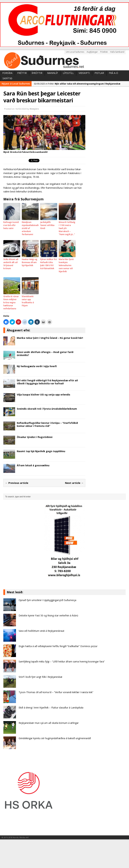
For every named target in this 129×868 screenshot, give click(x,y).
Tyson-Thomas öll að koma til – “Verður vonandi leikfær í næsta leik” (56, 692)
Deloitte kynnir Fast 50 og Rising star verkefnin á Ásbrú (48, 615)
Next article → (74, 483)
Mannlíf (53, 73)
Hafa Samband (117, 52)
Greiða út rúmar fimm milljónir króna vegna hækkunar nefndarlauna (11, 302)
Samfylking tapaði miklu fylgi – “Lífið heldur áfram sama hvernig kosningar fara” (62, 661)
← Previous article (17, 483)
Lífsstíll (68, 73)
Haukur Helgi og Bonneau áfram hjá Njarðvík (30, 262)
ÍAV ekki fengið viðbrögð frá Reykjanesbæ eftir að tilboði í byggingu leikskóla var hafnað (47, 382)
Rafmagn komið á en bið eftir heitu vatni (11, 225)
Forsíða (7, 73)
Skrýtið (7, 78)
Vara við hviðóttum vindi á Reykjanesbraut (41, 631)
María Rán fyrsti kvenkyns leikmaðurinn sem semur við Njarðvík (66, 265)
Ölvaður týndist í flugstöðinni (35, 437)
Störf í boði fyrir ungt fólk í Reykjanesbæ (40, 677)
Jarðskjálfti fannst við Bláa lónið (47, 225)
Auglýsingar (92, 52)
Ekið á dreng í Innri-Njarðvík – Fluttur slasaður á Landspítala (51, 708)
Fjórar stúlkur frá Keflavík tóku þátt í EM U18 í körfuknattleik (48, 264)
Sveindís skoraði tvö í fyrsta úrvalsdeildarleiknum (47, 409)
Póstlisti (104, 52)
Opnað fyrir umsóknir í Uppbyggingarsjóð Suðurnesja (47, 600)
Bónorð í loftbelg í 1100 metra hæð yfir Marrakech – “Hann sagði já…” (67, 228)
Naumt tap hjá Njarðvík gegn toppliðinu (41, 451)
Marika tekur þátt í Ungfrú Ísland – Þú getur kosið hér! (50, 338)
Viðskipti (84, 73)
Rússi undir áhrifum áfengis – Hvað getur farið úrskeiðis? (45, 354)
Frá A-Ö (113, 73)
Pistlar (99, 73)
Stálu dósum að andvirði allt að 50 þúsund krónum (11, 264)
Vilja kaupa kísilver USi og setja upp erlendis (44, 395)
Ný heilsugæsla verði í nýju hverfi (37, 366)
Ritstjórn (34, 109)
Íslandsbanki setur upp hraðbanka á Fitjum (28, 301)
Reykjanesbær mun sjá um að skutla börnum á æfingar (49, 723)
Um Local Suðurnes (75, 52)
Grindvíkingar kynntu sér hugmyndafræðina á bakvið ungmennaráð (55, 738)
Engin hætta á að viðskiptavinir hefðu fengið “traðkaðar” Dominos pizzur (58, 646)
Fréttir (22, 73)
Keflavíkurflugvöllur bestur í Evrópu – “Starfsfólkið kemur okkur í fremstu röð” (47, 424)
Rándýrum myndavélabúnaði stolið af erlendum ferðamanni (30, 228)
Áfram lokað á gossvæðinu (33, 465)
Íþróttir (37, 73)
